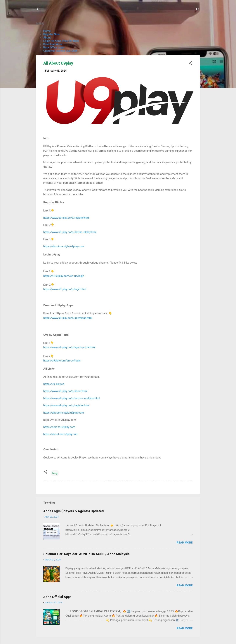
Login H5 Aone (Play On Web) (61, 41)
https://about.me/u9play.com (61, 434)
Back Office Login (54, 47)
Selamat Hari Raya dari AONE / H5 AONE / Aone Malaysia (86, 554)
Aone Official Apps (57, 597)
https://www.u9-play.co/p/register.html (66, 218)
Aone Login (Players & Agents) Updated (74, 511)
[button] (190, 64)
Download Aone (53, 44)
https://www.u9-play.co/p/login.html (65, 289)
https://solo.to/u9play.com (59, 427)
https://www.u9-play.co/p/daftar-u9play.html (70, 232)
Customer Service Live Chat (60, 51)
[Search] (198, 10)
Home (47, 31)
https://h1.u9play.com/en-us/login (64, 276)
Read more (185, 543)
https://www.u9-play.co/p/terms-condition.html (72, 398)
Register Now (51, 34)
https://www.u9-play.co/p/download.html (68, 318)
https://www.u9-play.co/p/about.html (65, 391)
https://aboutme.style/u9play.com (64, 246)
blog (55, 473)
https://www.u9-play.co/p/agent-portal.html (69, 347)
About (47, 38)
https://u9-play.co (54, 384)
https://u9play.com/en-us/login (62, 361)
